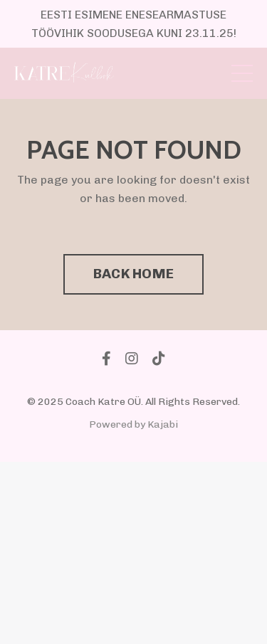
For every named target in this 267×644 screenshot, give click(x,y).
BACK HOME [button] (133, 274)
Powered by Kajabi (133, 424)
